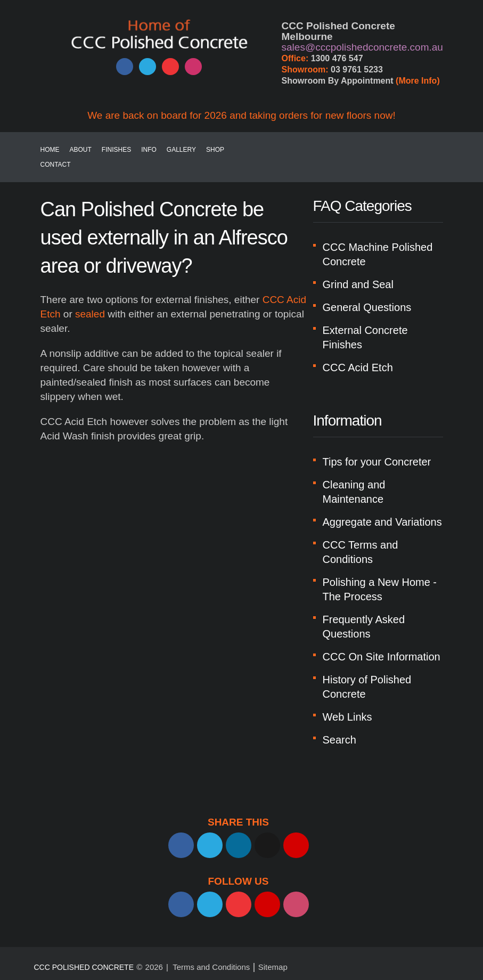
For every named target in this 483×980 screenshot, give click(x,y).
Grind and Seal (358, 284)
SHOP (215, 150)
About (81, 150)
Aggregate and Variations (382, 522)
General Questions (367, 307)
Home (50, 150)
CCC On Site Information (382, 657)
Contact (56, 165)
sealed (90, 314)
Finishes (116, 150)
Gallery (181, 150)
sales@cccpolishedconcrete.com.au (362, 47)
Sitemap (273, 967)
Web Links (347, 717)
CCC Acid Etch (358, 367)
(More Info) (418, 81)
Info (149, 150)
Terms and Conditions (211, 967)
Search (339, 740)
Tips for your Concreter (377, 462)
